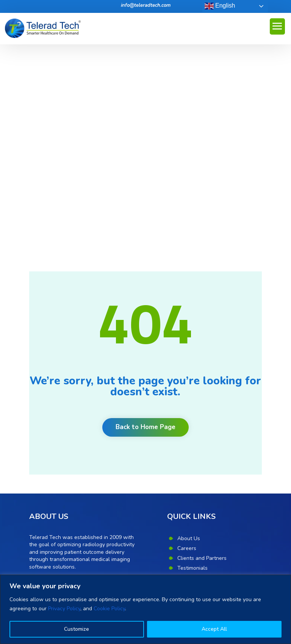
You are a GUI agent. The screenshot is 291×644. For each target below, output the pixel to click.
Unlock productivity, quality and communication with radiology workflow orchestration (77, 551)
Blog (183, 369)
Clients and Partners (202, 350)
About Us (189, 330)
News (184, 379)
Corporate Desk (196, 429)
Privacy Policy (64, 609)
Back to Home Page (145, 219)
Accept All (214, 629)
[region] (145, 609)
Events (185, 389)
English (220, 6)
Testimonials (192, 360)
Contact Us (191, 399)
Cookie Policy (109, 609)
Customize (77, 629)
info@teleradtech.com (146, 5)
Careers (187, 340)
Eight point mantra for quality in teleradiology (84, 479)
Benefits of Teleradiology (60, 491)
